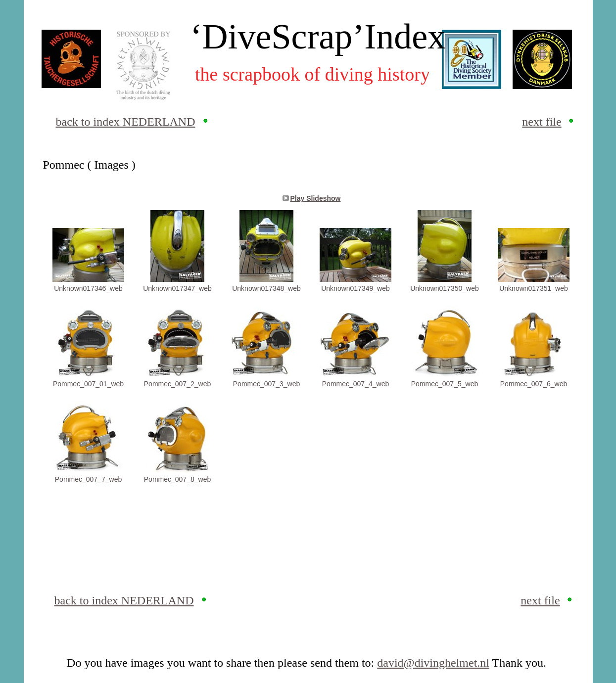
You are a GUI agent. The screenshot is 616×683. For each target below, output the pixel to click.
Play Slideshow (316, 198)
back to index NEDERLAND (126, 122)
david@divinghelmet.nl (433, 663)
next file (542, 122)
